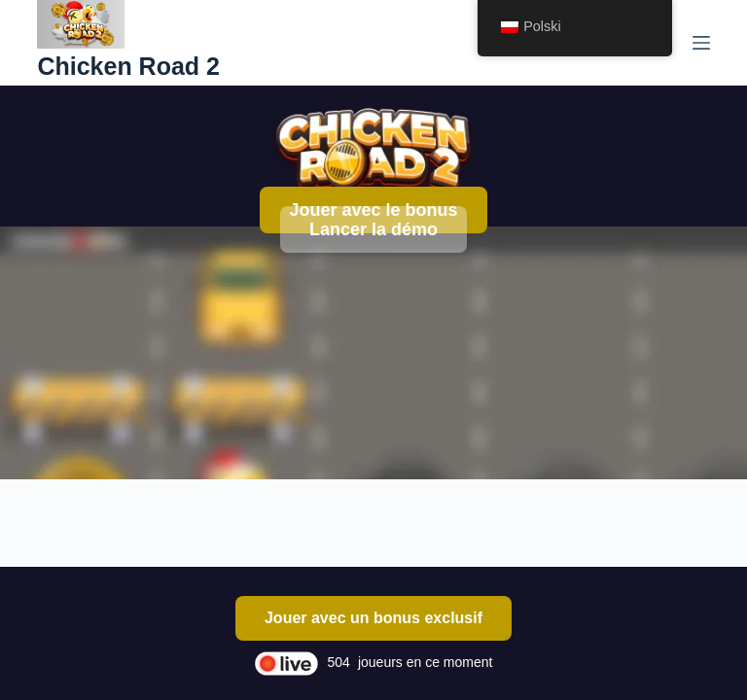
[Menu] (701, 43)
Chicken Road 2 (128, 66)
